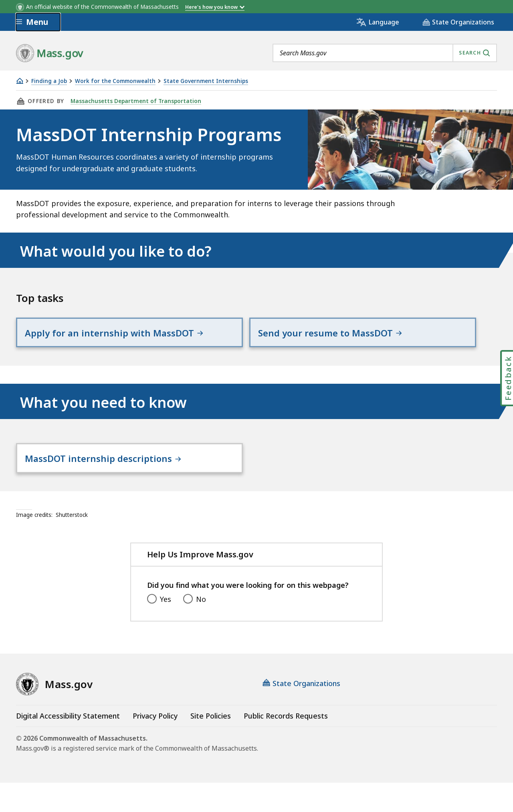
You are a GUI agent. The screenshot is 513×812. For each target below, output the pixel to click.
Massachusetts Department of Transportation (134, 101)
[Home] (20, 81)
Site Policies (211, 745)
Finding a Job (49, 81)
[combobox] (385, 53)
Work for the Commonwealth (115, 81)
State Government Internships (206, 81)
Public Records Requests (286, 745)
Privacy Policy (155, 745)
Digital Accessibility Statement (68, 745)
